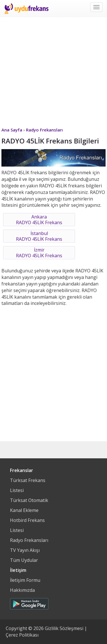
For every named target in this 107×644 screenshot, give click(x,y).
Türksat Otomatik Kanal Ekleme (29, 505)
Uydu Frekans (26, 9)
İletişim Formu (25, 580)
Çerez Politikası (22, 635)
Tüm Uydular (24, 560)
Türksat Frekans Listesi (28, 485)
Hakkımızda (22, 590)
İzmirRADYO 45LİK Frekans (39, 253)
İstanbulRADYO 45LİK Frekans (39, 236)
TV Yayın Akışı (25, 550)
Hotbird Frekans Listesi (27, 525)
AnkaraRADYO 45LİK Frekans (39, 220)
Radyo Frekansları (29, 540)
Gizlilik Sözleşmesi (64, 628)
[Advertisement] (53, 71)
